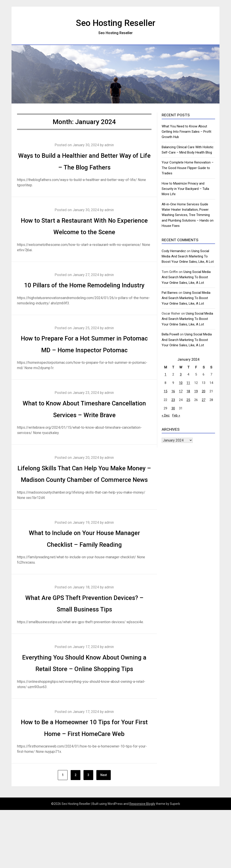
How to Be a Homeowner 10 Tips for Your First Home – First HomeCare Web (84, 780)
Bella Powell (170, 334)
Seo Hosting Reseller (116, 22)
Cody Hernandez (174, 251)
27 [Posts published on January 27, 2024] (204, 400)
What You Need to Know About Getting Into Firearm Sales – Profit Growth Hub (186, 132)
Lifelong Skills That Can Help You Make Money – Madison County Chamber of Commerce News (84, 503)
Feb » (176, 415)
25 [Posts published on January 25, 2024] (188, 400)
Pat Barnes (170, 293)
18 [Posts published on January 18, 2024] (188, 391)
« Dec (166, 415)
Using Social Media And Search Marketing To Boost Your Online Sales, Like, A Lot (188, 256)
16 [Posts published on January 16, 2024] (173, 391)
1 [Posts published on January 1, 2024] (165, 374)
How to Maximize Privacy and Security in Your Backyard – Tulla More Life (185, 189)
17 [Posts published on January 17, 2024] (181, 391)
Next (104, 833)
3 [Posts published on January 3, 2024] (181, 374)
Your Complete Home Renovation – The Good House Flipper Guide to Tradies (188, 168)
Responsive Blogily (142, 862)
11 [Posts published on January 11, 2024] (188, 383)
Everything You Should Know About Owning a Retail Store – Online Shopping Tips (84, 703)
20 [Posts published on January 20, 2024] (204, 391)
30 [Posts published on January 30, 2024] (173, 408)
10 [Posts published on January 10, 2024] (181, 383)
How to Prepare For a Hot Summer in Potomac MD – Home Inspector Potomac (84, 361)
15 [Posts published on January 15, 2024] (165, 391)
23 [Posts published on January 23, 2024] (173, 400)
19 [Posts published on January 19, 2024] (196, 391)
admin (111, 145)
